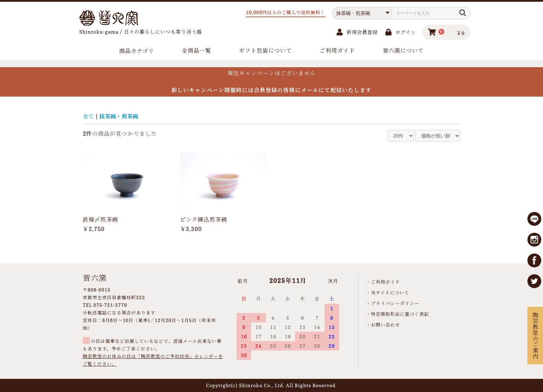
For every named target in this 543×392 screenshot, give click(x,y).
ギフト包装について (265, 51)
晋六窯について (403, 51)
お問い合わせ (385, 325)
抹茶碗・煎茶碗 (119, 116)
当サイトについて (390, 293)
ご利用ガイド (337, 51)
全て (88, 116)
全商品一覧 (197, 51)
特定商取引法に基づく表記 (400, 314)
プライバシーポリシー (395, 303)
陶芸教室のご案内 (535, 336)
